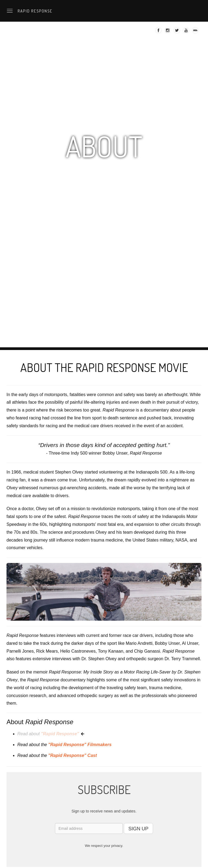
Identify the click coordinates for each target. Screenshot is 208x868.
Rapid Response (34, 11)
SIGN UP (138, 829)
